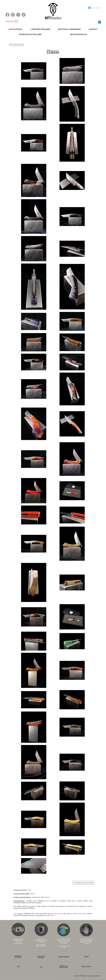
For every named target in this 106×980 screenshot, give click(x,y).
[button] (99, 21)
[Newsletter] (12, 21)
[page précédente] (16, 45)
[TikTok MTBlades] (24, 15)
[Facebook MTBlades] (8, 15)
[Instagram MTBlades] (13, 15)
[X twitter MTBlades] (18, 15)
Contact (86, 956)
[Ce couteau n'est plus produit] (84, 883)
